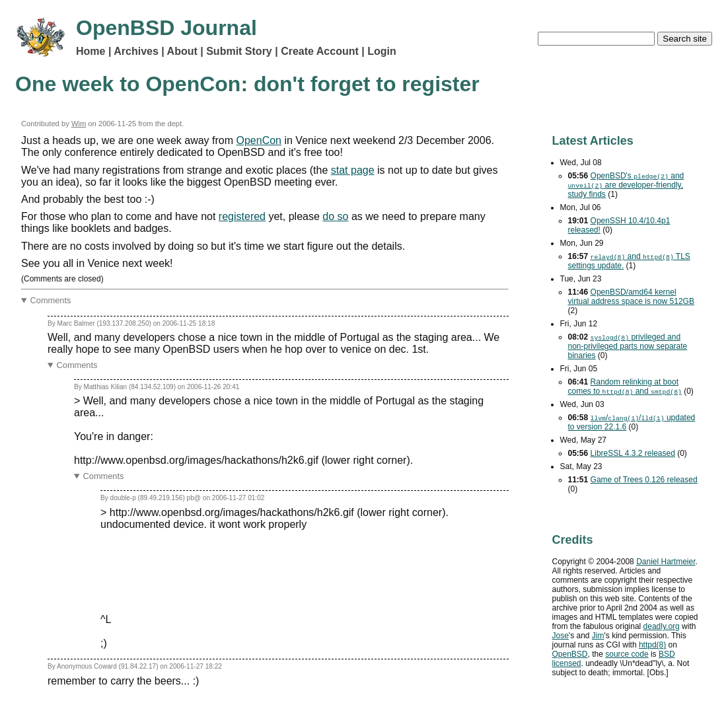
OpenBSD (570, 654)
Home (91, 51)
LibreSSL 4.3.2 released (633, 453)
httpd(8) (652, 645)
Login (382, 51)
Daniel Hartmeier (666, 562)
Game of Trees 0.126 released (644, 480)
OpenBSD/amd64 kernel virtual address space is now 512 (631, 297)
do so (335, 216)
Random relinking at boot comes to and (625, 387)
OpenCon (259, 140)
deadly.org (662, 626)
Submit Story (239, 51)
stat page (353, 170)
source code (627, 654)
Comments (51, 300)
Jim (598, 636)
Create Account (320, 51)
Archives (136, 51)
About (182, 51)
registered (242, 216)
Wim (79, 124)
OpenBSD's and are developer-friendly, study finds (626, 185)
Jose (561, 636)
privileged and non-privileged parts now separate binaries (628, 346)
